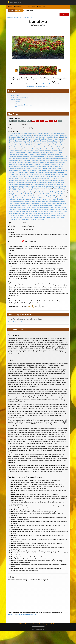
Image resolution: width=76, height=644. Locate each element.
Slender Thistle (47, 204)
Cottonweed (35, 153)
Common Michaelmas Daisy (30, 149)
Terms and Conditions (38, 629)
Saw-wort (46, 198)
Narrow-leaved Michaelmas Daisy (19, 184)
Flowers (19, 10)
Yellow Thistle (30, 219)
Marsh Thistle (58, 178)
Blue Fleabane (55, 137)
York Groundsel (39, 219)
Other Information (17, 99)
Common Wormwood (15, 151)
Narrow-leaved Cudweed (39, 182)
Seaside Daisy (47, 200)
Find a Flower (18, 7)
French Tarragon (21, 159)
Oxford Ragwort (22, 188)
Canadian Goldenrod (53, 141)
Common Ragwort (57, 149)
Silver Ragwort (26, 204)
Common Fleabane (44, 147)
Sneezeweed (57, 206)
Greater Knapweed (35, 165)
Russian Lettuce (27, 198)
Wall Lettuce (17, 213)
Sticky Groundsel (55, 208)
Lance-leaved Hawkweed (56, 172)
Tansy (58, 210)
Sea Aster (19, 200)
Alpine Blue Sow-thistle (16, 133)
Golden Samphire (34, 163)
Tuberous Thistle (43, 212)
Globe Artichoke (54, 161)
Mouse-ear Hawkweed (16, 182)
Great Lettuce (13, 165)
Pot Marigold (54, 192)
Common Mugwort (45, 149)
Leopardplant (47, 174)
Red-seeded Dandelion (58, 194)
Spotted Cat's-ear (31, 208)
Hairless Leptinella (37, 166)
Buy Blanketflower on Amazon (17, 322)
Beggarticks (13, 137)
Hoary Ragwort (42, 170)
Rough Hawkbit (62, 196)
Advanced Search (30, 7)
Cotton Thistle (26, 153)
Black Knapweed (33, 137)
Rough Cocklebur (51, 196)
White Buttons (13, 215)
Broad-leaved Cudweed (31, 139)
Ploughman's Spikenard (16, 192)
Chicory (57, 143)
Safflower (35, 198)
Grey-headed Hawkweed (49, 165)
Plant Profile (15, 95)
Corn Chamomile (53, 151)
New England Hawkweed (53, 184)
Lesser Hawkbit (24, 176)
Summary (18, 101)
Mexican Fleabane (37, 180)
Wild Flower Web (14, 2)
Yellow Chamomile (40, 217)
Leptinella (64, 174)
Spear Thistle (21, 208)
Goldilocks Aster (45, 163)
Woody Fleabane (14, 217)
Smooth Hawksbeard (33, 206)
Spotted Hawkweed (43, 208)
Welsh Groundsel (27, 213)
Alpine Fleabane (37, 133)
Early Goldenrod (29, 155)
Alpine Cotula (28, 133)
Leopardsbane (56, 174)
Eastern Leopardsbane (54, 155)
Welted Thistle (37, 213)
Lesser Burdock (14, 176)
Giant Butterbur (51, 159)
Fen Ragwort (34, 157)
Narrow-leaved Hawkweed (56, 182)
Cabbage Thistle (28, 141)
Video (17, 107)
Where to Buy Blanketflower (20, 97)
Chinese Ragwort (20, 145)
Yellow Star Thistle (19, 219)
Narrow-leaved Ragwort (37, 184)
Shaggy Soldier (21, 202)
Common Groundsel (15, 149)
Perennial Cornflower (46, 188)
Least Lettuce (38, 174)
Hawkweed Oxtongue (30, 168)
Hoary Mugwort (32, 170)
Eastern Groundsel (41, 155)
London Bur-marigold (47, 176)
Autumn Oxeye (48, 135)
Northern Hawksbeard (46, 186)
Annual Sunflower (14, 135)
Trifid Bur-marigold (31, 212)
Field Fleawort (49, 157)
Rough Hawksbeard (15, 198)
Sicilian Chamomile (15, 204)
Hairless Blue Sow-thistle (23, 166)
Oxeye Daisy (13, 188)
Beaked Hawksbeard (60, 135)
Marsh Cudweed (14, 178)
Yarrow (31, 217)
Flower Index (41, 7)
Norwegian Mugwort (60, 186)
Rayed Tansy (35, 194)
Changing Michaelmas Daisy (45, 143)
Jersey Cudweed (29, 172)
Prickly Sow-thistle (15, 194)
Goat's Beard (13, 163)
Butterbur (12, 141)
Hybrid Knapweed (53, 170)
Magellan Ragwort (60, 176)
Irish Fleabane (19, 172)
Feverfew (41, 157)
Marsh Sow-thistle (48, 178)
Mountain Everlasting (57, 180)
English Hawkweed (23, 157)
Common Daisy (20, 147)
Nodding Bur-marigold (32, 186)
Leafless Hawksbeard (26, 174)
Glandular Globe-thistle (23, 161)
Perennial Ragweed (59, 188)
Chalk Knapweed (19, 143)
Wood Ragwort (61, 215)
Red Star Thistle (45, 194)
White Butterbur (60, 213)
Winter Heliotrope (41, 215)
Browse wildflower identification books (38, 87)
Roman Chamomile (39, 196)
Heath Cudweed (42, 168)
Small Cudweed (57, 204)
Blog (16, 103)
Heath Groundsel (53, 168)
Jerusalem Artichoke (41, 172)
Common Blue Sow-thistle (40, 145)
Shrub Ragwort (60, 202)
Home (10, 7)
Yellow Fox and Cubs (53, 217)
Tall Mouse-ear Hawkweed (47, 210)
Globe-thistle (64, 161)
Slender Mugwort (36, 204)
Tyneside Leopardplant (55, 212)
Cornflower (18, 153)
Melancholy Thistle (25, 180)
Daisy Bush (54, 153)
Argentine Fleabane (26, 135)
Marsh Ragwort (37, 178)
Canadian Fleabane (40, 141)
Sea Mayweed (26, 200)
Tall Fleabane (34, 210)
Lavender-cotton (14, 174)
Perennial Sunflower (29, 190)
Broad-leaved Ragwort (46, 139)
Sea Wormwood (37, 200)
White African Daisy (48, 213)
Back (64, 14)
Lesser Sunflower (35, 176)
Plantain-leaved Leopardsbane (58, 190)
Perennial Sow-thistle (15, 190)
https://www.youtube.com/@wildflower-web (22, 614)
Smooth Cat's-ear (21, 206)
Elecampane (13, 157)
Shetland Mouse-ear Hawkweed (45, 202)
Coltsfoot (29, 145)
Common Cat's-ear (55, 145)
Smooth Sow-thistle (46, 206)
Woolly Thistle (24, 217)
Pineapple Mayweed (42, 190)
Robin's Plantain (28, 196)
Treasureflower (20, 212)
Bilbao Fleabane (22, 137)
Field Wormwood (59, 157)
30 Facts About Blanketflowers (24, 105)
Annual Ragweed (59, 133)
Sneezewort (13, 208)
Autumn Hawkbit (38, 135)
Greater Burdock (23, 165)
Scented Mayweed (56, 198)
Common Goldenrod (57, 147)
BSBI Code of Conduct (47, 84)
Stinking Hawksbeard (23, 210)
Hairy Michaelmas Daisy (51, 166)
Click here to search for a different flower (19, 17)
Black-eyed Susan (44, 137)
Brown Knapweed (59, 139)
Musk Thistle (27, 182)
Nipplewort (21, 186)
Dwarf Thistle (19, 155)
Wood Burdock (51, 215)
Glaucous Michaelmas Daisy (40, 161)
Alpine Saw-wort (48, 133)
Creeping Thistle (45, 153)
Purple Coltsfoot (26, 194)
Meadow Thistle (14, 180)
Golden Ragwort (23, 163)
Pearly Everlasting (33, 188)
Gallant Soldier (31, 159)
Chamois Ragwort (30, 143)
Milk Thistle (47, 180)
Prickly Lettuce (63, 192)
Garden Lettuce (41, 159)
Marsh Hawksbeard (26, 178)
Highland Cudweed (21, 170)
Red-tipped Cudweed (15, 196)
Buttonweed (19, 141)
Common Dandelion (32, 147)
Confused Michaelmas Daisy (39, 151)
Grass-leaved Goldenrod (58, 163)
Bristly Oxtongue (18, 139)
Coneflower (26, 151)
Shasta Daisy (30, 202)
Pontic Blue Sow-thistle (42, 192)
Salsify (41, 198)
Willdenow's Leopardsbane (26, 215)
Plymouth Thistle (29, 192)
